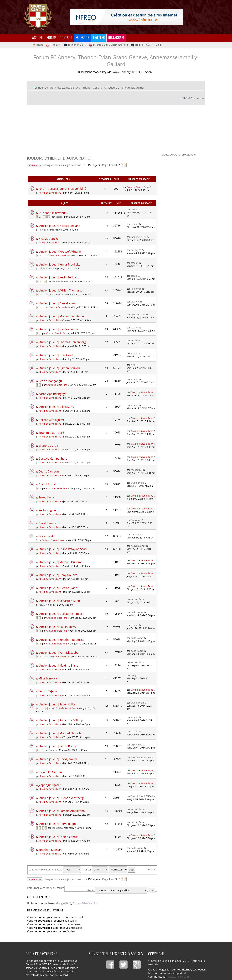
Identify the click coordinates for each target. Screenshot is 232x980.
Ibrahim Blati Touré (51, 433)
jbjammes (136, 289)
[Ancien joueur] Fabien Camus (58, 837)
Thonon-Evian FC (75, 45)
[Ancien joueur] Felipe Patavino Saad (62, 549)
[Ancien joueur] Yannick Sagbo (58, 653)
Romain (44, 230)
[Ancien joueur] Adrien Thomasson (61, 290)
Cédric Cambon (49, 471)
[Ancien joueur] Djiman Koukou (59, 368)
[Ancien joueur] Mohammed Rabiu (61, 316)
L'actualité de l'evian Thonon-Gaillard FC (82, 88)
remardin (136, 535)
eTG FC (37, 45)
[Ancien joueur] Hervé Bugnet (58, 824)
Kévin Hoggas (47, 510)
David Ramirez (48, 523)
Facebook (82, 37)
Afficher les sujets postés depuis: (55, 870)
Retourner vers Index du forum (46, 888)
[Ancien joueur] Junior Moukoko (59, 264)
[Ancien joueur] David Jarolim (58, 759)
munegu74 (137, 470)
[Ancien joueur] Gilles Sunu (56, 407)
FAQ (185, 98)
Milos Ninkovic (48, 678)
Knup (134, 675)
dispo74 (135, 302)
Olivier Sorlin (47, 536)
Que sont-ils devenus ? (53, 213)
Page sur (110, 165)
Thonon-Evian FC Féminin (146, 45)
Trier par (95, 870)
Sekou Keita (46, 497)
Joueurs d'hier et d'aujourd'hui (126, 88)
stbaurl (135, 224)
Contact (66, 37)
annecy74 (136, 250)
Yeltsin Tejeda (48, 691)
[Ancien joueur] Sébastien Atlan (59, 601)
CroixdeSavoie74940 (142, 757)
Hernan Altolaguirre (52, 420)
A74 (133, 365)
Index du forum (47, 88)
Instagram (116, 37)
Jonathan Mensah (50, 850)
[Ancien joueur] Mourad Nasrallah (61, 733)
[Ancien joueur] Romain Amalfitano (62, 811)
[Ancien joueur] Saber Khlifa (57, 704)
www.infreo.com (179, 977)
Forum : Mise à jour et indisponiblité (62, 189)
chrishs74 (45, 268)
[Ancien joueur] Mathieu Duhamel (61, 562)
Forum (52, 37)
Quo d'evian (55, 294)
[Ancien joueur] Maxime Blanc (58, 665)
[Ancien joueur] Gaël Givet (56, 355)
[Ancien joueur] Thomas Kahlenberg (62, 342)
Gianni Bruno (47, 484)
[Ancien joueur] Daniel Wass (57, 303)
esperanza (137, 745)
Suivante (150, 869)
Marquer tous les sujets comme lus (64, 165)
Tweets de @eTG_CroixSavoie (178, 155)
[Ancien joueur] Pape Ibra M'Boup (61, 720)
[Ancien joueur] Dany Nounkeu (59, 575)
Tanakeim (57, 281)
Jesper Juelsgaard (50, 785)
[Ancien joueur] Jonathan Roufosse (61, 640)
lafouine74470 (139, 237)
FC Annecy (53, 45)
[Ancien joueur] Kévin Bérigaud (59, 277)
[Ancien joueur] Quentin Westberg (61, 798)
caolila (59, 217)
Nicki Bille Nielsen (50, 772)
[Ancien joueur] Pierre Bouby (57, 746)
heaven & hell (138, 314)
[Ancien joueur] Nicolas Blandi (58, 588)
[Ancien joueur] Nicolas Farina (58, 329)
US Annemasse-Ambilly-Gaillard (108, 45)
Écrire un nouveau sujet (35, 165)
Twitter (99, 37)
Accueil (38, 37)
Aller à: (90, 890)
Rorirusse (136, 520)
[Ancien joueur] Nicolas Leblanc (59, 226)
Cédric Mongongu (50, 381)
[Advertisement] (116, 129)
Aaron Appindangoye (52, 394)
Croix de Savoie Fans (51, 193)
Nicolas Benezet (49, 239)
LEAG (43, 605)
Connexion (197, 98)
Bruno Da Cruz (48, 446)
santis (134, 209)
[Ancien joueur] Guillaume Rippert (61, 614)
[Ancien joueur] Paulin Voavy (57, 627)
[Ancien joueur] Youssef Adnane (59, 251)
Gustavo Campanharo (53, 458)
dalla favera (137, 612)
